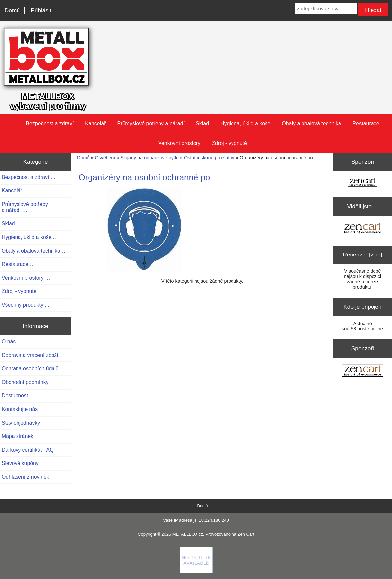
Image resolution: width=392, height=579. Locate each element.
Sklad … (12, 224)
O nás (9, 341)
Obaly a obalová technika (311, 124)
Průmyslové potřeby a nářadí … (25, 207)
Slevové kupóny (20, 463)
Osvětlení (105, 158)
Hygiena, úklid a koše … (30, 237)
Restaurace (366, 124)
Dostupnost (15, 396)
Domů (12, 10)
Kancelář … (15, 191)
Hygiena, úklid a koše (245, 124)
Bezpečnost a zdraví (50, 124)
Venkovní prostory (179, 143)
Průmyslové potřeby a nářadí (151, 124)
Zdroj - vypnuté (229, 143)
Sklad (202, 124)
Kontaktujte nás (20, 409)
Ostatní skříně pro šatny (209, 158)
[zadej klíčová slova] (326, 9)
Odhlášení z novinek (25, 477)
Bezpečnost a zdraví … (29, 177)
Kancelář (95, 124)
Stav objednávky (21, 423)
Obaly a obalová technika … (34, 251)
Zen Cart (246, 534)
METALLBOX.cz (188, 534)
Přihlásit (41, 10)
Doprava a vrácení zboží (30, 355)
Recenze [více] (362, 255)
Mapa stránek (18, 436)
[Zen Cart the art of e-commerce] (363, 183)
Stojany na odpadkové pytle (149, 158)
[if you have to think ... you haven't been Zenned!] (196, 571)
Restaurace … (18, 264)
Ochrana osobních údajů (30, 369)
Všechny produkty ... (25, 305)
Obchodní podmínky (25, 382)
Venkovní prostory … (26, 278)
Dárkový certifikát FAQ (28, 450)
